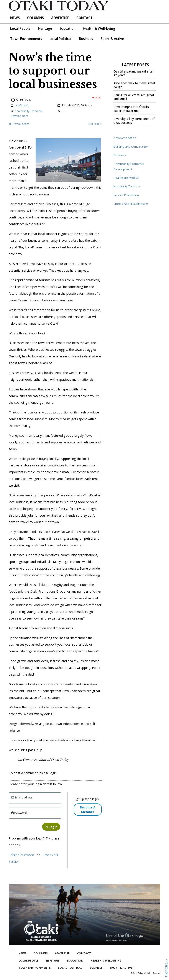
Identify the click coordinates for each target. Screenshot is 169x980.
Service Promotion (126, 195)
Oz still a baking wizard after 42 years (134, 73)
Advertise (60, 18)
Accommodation (125, 138)
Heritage (45, 29)
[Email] (35, 798)
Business (86, 39)
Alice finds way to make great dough (134, 85)
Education (67, 29)
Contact (84, 18)
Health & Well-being (99, 29)
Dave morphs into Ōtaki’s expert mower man (131, 109)
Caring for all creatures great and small (134, 97)
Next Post (95, 124)
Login (51, 827)
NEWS (15, 18)
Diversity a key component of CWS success (134, 121)
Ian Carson (22, 105)
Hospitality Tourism (127, 186)
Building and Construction (131, 147)
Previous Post (19, 124)
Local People (20, 29)
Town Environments (26, 39)
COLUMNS (35, 18)
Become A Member (88, 810)
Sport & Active (112, 39)
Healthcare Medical (126, 178)
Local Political (61, 39)
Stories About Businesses (131, 204)
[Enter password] (35, 813)
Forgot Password (21, 855)
